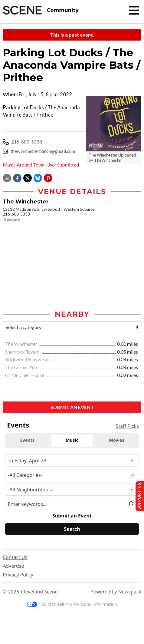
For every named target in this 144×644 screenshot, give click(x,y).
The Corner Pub (21, 368)
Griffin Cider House (25, 375)
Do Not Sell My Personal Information (72, 604)
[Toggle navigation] (134, 10)
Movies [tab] (117, 441)
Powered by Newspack (116, 592)
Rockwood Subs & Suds (29, 360)
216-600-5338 (27, 142)
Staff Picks (127, 426)
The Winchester (22, 344)
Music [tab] (72, 441)
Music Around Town (24, 165)
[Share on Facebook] (17, 177)
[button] (48, 177)
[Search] (72, 529)
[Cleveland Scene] (41, 10)
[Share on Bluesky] (38, 177)
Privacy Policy (18, 575)
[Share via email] (7, 177)
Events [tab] (27, 441)
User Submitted (63, 165)
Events (18, 425)
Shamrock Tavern (23, 352)
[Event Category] (72, 475)
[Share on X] (28, 177)
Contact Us (15, 557)
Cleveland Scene (39, 592)
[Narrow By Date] (72, 461)
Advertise (13, 566)
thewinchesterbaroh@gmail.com (43, 151)
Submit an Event (72, 407)
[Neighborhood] (72, 490)
